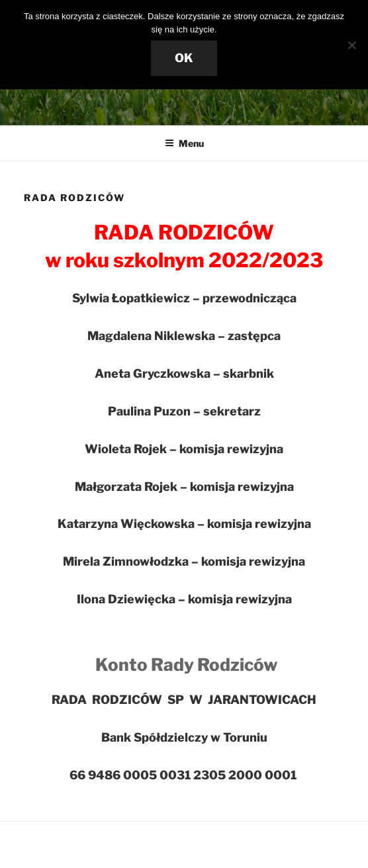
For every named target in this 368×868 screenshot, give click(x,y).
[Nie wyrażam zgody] (351, 45)
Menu (184, 143)
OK (184, 58)
